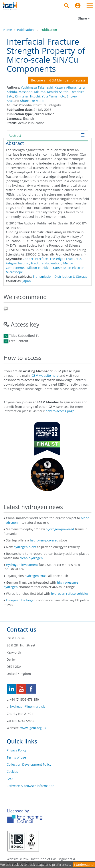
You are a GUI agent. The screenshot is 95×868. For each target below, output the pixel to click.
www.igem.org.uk (33, 728)
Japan (27, 281)
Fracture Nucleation (46, 263)
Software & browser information (31, 786)
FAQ (10, 779)
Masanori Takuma (32, 92)
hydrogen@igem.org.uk (28, 706)
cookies (17, 865)
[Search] (67, 6)
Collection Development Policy (29, 764)
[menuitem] (78, 6)
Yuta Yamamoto (53, 96)
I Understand (84, 865)
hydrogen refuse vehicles (70, 594)
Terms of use (16, 757)
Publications (26, 30)
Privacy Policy (17, 750)
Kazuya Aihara (65, 87)
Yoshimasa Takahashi (37, 87)
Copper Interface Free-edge (43, 259)
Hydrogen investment (22, 565)
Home (8, 30)
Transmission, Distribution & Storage (60, 276)
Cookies (12, 772)
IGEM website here (45, 376)
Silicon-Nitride (38, 268)
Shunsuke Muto (32, 101)
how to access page (60, 411)
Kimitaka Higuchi (27, 96)
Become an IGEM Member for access (58, 80)
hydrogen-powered (60, 529)
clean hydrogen (31, 558)
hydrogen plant (25, 547)
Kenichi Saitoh (58, 92)
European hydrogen (21, 600)
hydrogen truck (36, 576)
